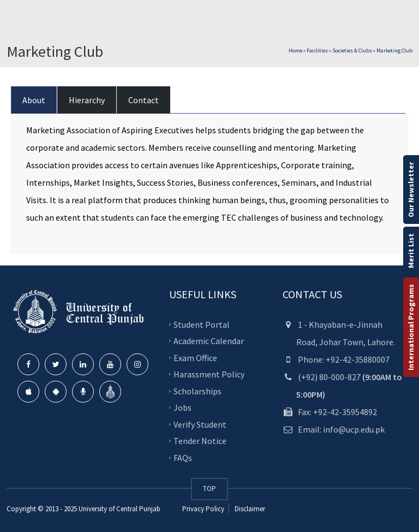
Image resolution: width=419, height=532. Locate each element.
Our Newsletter (411, 190)
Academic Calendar (209, 341)
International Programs (411, 327)
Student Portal (202, 324)
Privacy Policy (203, 509)
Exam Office (195, 357)
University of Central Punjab (119, 509)
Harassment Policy (209, 374)
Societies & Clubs (352, 51)
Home (295, 51)
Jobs (182, 407)
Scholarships (197, 391)
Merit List (411, 251)
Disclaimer (249, 509)
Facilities (317, 51)
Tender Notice (200, 441)
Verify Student (200, 424)
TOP (209, 489)
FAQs (183, 457)
